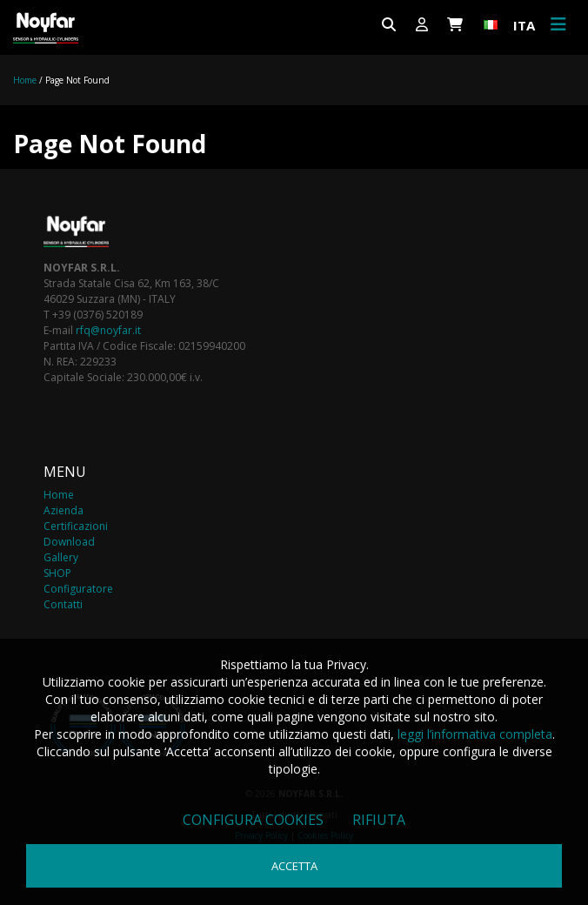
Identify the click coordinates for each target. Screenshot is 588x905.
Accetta (294, 866)
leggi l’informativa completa (475, 734)
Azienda (63, 510)
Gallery (61, 557)
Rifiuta (379, 820)
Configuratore (78, 589)
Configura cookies (253, 820)
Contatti (63, 604)
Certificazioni (76, 526)
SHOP (57, 573)
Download (69, 542)
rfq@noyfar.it (108, 330)
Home (25, 80)
